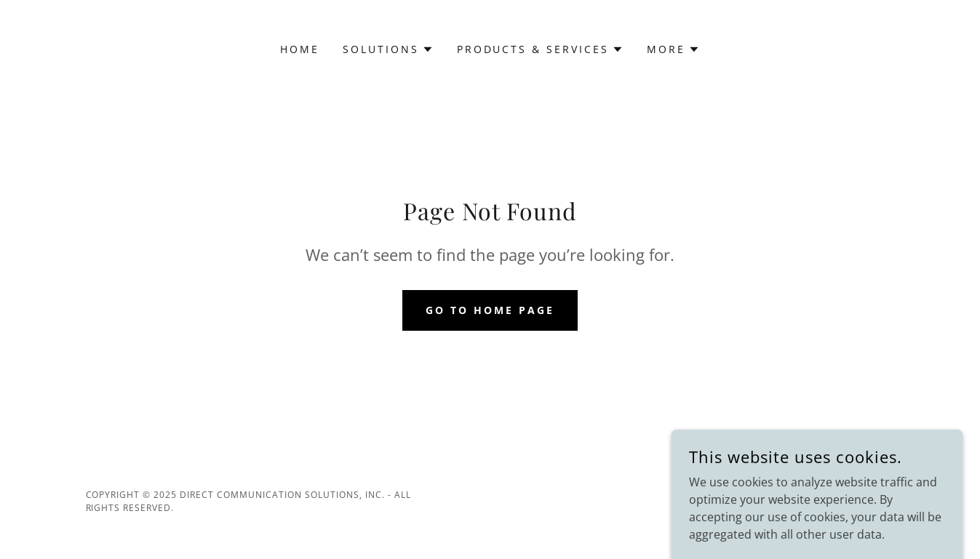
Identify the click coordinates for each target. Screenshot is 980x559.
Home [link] (300, 49)
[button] (388, 49)
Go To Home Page (490, 310)
